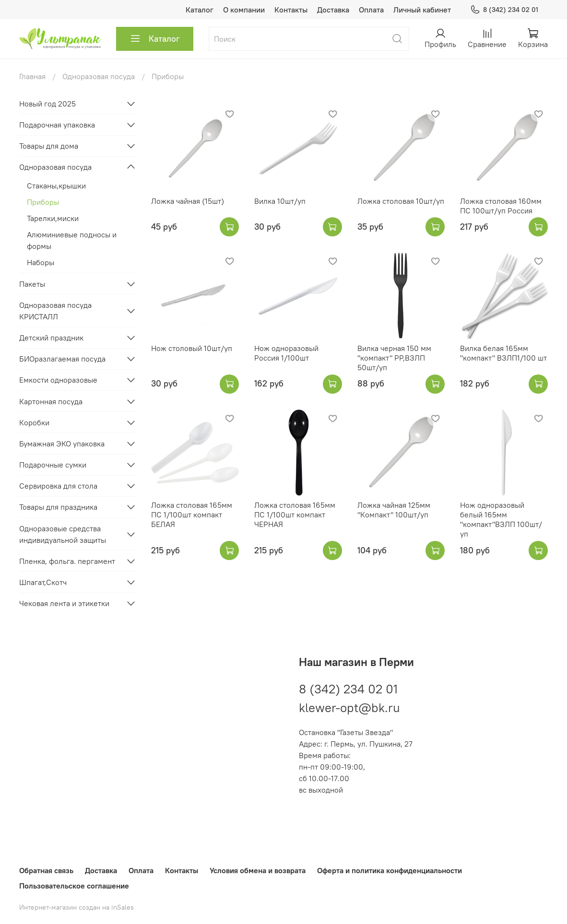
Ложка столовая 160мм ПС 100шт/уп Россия (501, 206)
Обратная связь (46, 870)
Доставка (333, 10)
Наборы (41, 262)
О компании (244, 10)
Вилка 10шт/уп (280, 201)
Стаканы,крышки (56, 186)
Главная (32, 76)
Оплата (371, 10)
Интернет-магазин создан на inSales (77, 907)
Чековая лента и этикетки (64, 603)
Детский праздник (51, 338)
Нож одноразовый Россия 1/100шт (286, 353)
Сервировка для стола (58, 486)
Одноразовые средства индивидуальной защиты (63, 534)
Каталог (200, 10)
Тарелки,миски (53, 218)
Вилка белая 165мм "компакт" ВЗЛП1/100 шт (503, 353)
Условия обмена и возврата (258, 870)
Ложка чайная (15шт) (188, 201)
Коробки (34, 422)
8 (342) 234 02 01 (504, 10)
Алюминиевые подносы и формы (72, 240)
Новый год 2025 (47, 104)
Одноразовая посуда (99, 76)
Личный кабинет (422, 10)
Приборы (43, 202)
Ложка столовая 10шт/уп (401, 201)
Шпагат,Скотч (43, 582)
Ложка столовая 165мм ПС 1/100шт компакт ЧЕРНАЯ (295, 515)
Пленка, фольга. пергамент (67, 561)
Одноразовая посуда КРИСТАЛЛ (55, 311)
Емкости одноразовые (58, 380)
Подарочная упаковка (57, 125)
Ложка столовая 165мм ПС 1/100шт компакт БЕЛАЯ (192, 515)
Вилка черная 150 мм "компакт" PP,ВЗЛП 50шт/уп (394, 358)
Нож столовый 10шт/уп (192, 348)
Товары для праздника (58, 507)
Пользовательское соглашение (74, 886)
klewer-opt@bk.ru (349, 708)
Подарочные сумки (53, 465)
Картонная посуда (51, 401)
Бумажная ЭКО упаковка (62, 444)
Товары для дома (49, 146)
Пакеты (32, 284)
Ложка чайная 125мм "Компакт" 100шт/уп (394, 510)
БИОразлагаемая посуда (62, 359)
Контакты (291, 10)
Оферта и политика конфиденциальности (390, 870)
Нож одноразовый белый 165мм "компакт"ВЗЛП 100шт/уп (501, 519)
